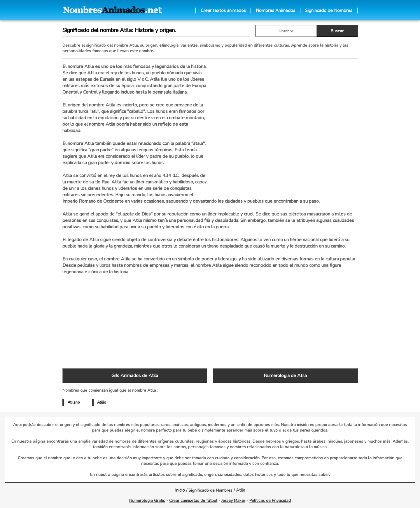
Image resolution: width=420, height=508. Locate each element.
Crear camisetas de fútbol (193, 501)
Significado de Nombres (329, 10)
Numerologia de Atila (285, 376)
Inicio (180, 490)
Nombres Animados (275, 10)
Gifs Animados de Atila (135, 376)
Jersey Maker (233, 501)
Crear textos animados (223, 10)
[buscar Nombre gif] (286, 31)
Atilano (74, 402)
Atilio (102, 402)
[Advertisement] (285, 125)
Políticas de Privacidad (270, 501)
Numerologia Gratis (147, 501)
